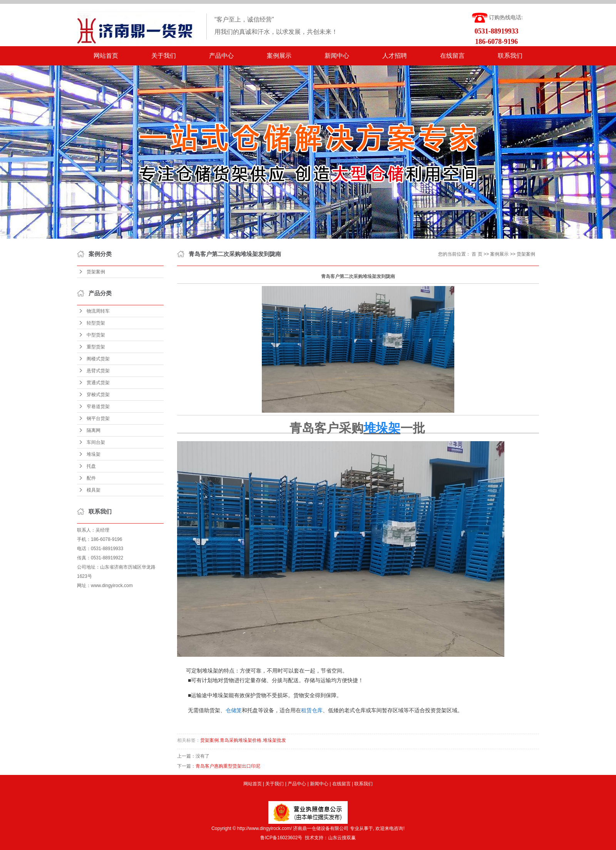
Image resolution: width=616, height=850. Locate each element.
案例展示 (279, 56)
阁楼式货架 (98, 359)
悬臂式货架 (98, 371)
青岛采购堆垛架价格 (241, 740)
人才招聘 (395, 56)
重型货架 (96, 347)
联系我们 (510, 56)
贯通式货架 (98, 383)
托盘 (91, 466)
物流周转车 (98, 311)
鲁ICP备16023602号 (281, 838)
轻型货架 (96, 323)
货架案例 (96, 272)
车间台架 (96, 442)
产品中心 (221, 56)
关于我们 (164, 56)
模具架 (94, 490)
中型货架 (96, 335)
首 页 (477, 254)
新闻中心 (337, 56)
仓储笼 (234, 710)
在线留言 (452, 56)
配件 (91, 478)
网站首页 (106, 56)
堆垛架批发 (275, 740)
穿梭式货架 (98, 395)
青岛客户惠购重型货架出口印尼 (228, 766)
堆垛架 (94, 454)
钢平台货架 (98, 418)
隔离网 (94, 430)
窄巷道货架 (98, 407)
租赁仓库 (312, 710)
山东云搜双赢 (342, 838)
